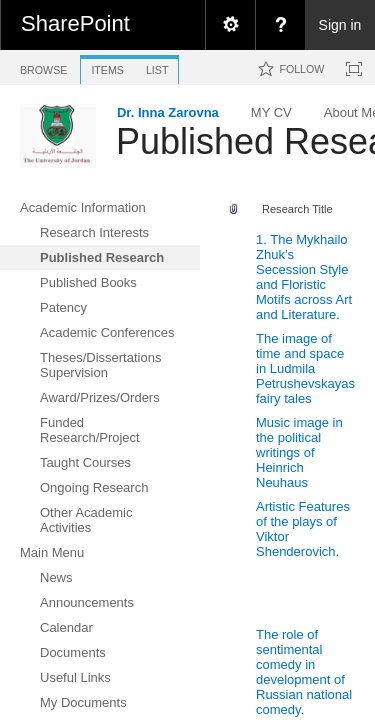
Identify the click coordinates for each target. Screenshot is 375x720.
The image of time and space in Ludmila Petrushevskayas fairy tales (305, 368)
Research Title (297, 209)
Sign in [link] (340, 25)
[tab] (43, 66)
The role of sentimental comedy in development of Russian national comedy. (304, 672)
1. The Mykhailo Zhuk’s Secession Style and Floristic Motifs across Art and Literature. (304, 277)
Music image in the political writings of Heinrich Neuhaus (299, 452)
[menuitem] (230, 25)
